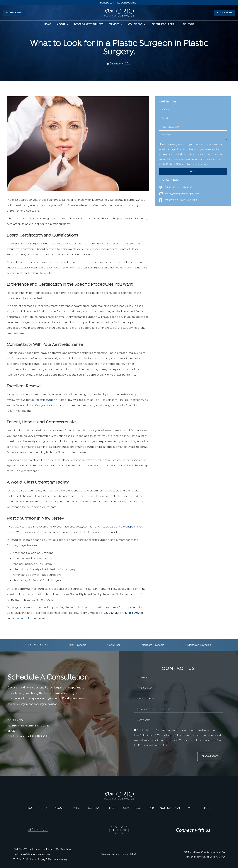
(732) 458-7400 (189, 200)
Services (115, 24)
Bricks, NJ (170, 187)
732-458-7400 (131, 613)
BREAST (111, 808)
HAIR (151, 808)
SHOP (45, 808)
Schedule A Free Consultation (119, 3)
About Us (38, 830)
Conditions (137, 24)
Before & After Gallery (88, 24)
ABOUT (59, 808)
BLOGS (207, 808)
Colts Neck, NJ (185, 187)
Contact (188, 24)
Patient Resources (164, 24)
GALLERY (94, 808)
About (63, 24)
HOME (47, 24)
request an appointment (23, 618)
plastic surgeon (47, 400)
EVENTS (191, 808)
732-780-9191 (112, 613)
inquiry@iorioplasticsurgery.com (182, 194)
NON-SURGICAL (170, 808)
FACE (138, 808)
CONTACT (76, 808)
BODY (125, 808)
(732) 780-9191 (172, 200)
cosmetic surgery (33, 306)
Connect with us (193, 830)
